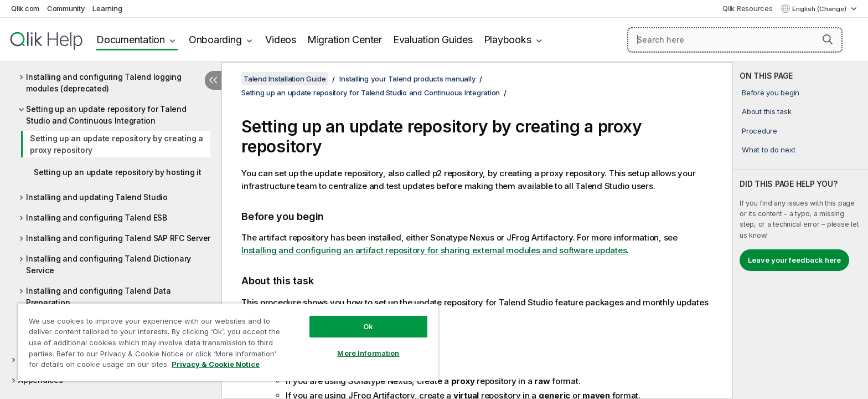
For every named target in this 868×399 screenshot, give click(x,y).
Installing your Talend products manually (407, 79)
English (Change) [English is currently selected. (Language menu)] (820, 9)
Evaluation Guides (433, 40)
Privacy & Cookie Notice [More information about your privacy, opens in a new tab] (216, 364)
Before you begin (771, 93)
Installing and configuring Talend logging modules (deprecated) (104, 83)
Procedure (759, 131)
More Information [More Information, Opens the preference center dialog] (368, 353)
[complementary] (800, 231)
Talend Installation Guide (285, 79)
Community (66, 8)
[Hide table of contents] (213, 80)
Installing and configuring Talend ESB (97, 218)
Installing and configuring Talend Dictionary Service (108, 264)
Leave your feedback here (794, 260)
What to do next (768, 150)
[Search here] (735, 40)
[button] (828, 39)
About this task (766, 111)
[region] (228, 342)
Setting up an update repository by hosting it (118, 172)
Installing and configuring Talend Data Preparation (99, 296)
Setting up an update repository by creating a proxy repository (117, 144)
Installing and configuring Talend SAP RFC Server (118, 238)
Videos (281, 40)
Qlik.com (25, 8)
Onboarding (215, 40)
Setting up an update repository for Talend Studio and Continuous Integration (106, 115)
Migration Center (345, 40)
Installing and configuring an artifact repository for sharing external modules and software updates (434, 250)
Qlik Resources (748, 8)
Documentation (131, 40)
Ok (368, 326)
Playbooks (508, 40)
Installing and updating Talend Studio (97, 197)
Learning (107, 8)
